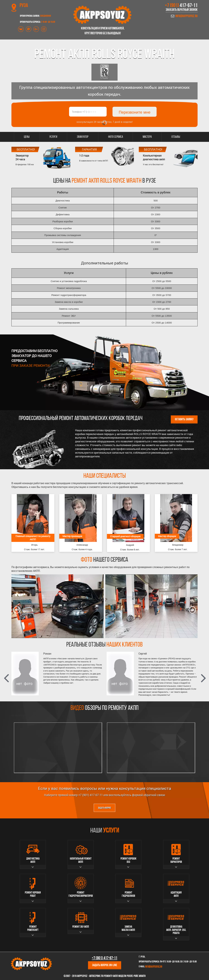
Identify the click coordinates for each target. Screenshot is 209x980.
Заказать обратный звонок (182, 10)
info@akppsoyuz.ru (186, 16)
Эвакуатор (83, 137)
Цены (27, 137)
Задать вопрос (104, 808)
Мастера (147, 137)
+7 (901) (181, 6)
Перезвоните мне (135, 112)
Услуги (53, 137)
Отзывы (176, 137)
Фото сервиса (116, 137)
